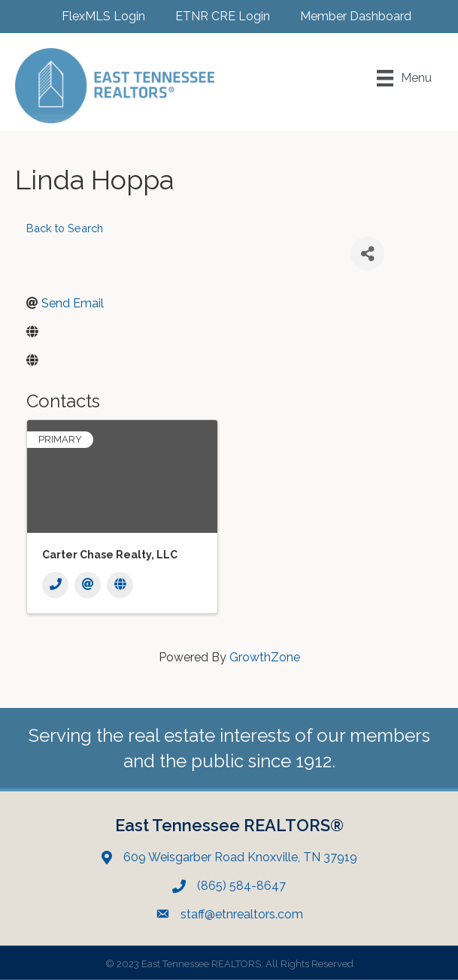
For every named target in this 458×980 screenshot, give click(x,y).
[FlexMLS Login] (96, 16)
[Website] (120, 585)
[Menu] (404, 78)
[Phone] (55, 585)
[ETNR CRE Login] (215, 16)
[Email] (88, 585)
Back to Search (65, 228)
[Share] (367, 254)
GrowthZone (265, 657)
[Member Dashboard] (348, 16)
